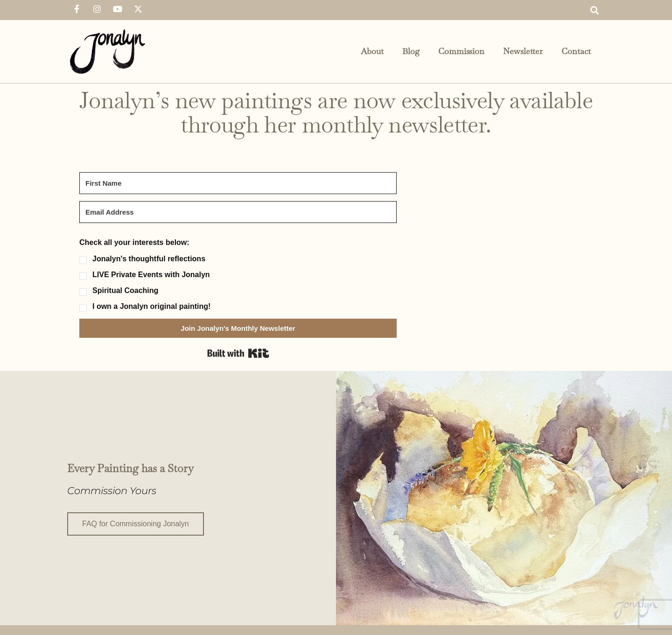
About (372, 51)
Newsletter (523, 51)
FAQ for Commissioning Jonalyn (136, 523)
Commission (461, 51)
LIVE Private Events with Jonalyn (151, 275)
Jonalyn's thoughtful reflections (149, 259)
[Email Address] (238, 212)
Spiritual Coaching (125, 291)
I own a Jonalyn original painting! (151, 307)
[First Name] (238, 183)
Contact (576, 51)
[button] (594, 10)
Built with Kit (238, 353)
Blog (411, 51)
